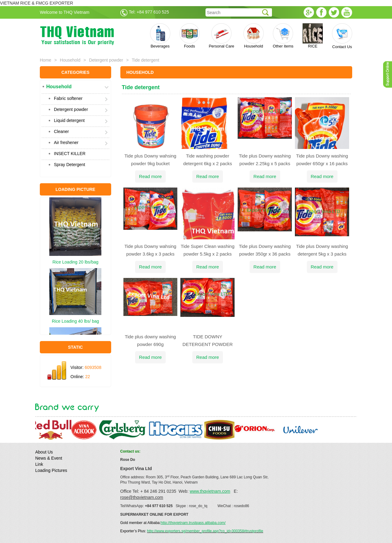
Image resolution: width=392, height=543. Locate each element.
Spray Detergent (70, 165)
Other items (283, 36)
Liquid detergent (69, 120)
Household (254, 36)
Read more (150, 176)
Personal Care (222, 36)
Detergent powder (106, 60)
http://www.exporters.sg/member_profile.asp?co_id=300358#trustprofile (205, 531)
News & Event (49, 458)
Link (39, 464)
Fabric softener (68, 98)
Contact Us (342, 36)
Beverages (160, 36)
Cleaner (61, 131)
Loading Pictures (51, 470)
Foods (190, 36)
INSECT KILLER (70, 154)
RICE (313, 36)
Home (45, 60)
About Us (44, 452)
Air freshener (66, 142)
